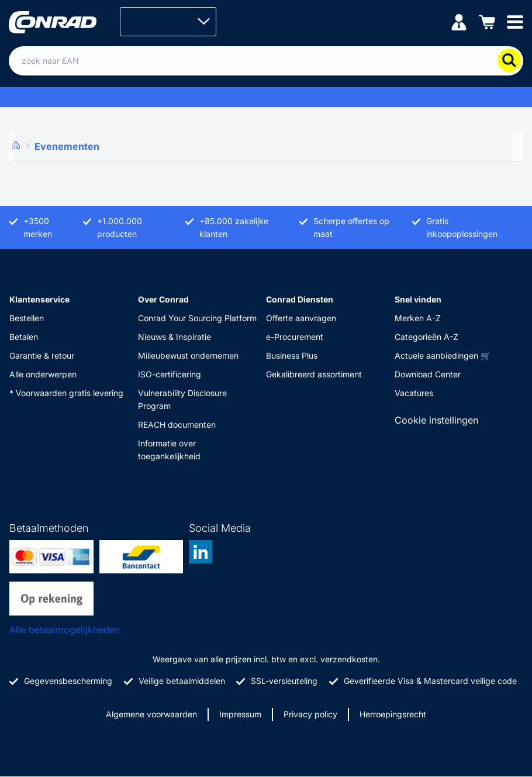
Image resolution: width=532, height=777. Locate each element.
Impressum (240, 714)
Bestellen (27, 318)
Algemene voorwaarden (151, 714)
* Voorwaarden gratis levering (66, 393)
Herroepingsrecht (393, 714)
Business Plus (292, 355)
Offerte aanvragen (301, 318)
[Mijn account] (459, 21)
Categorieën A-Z (426, 337)
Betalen (24, 337)
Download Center (428, 374)
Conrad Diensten (300, 299)
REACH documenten (177, 424)
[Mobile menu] (515, 21)
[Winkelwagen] (487, 21)
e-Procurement (295, 337)
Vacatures (414, 393)
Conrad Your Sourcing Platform (197, 318)
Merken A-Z (418, 318)
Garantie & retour (42, 355)
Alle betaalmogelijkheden (65, 630)
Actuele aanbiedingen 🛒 (443, 355)
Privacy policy (310, 714)
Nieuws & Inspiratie (175, 337)
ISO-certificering (170, 374)
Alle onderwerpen (43, 374)
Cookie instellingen (436, 420)
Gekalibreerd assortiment (314, 374)
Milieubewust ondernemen (188, 355)
